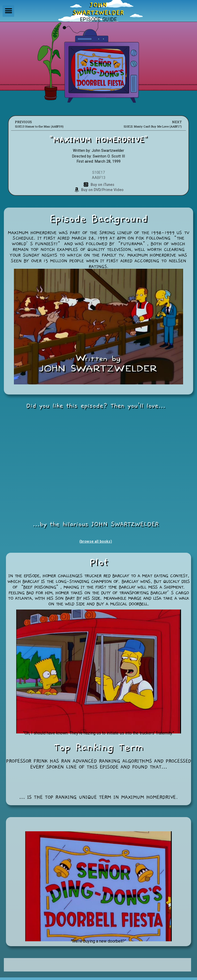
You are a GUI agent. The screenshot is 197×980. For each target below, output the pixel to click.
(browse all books (95, 542)
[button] (8, 11)
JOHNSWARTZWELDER (98, 9)
